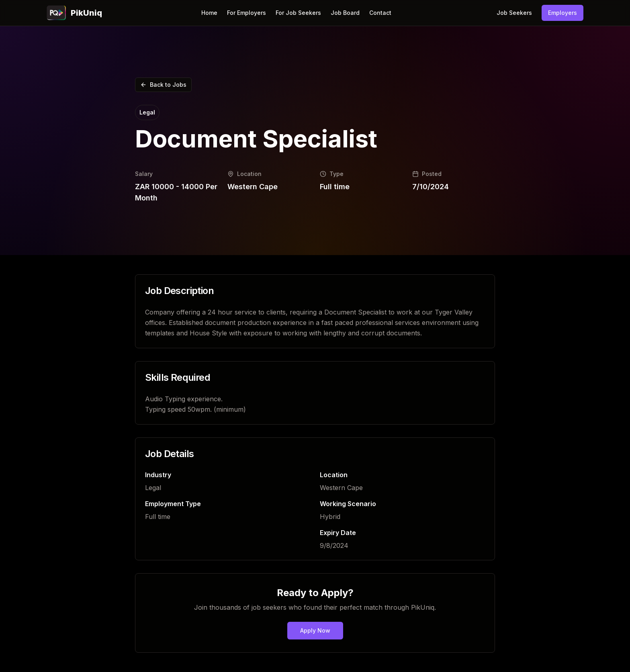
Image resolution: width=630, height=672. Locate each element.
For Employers (246, 13)
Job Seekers (514, 13)
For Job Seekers (298, 13)
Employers (562, 13)
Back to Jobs (163, 85)
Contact (380, 13)
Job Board (345, 13)
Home (209, 13)
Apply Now (315, 630)
